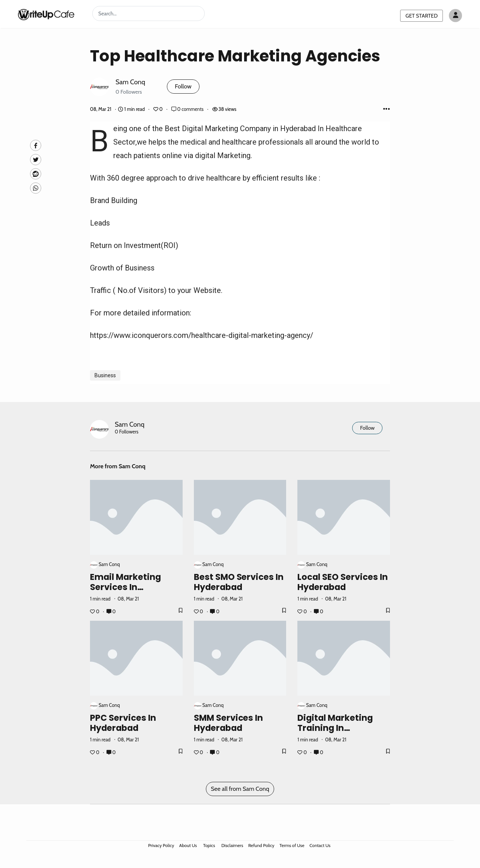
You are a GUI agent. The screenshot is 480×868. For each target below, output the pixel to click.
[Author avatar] (455, 16)
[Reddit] (36, 174)
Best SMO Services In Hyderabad (239, 582)
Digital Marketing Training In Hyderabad (335, 728)
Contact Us (320, 845)
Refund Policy (261, 845)
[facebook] (36, 145)
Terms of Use (292, 845)
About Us (188, 845)
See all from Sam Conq (240, 789)
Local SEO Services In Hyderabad (343, 582)
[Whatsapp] (36, 188)
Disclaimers (232, 845)
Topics (209, 845)
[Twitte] (36, 160)
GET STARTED (421, 16)
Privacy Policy (161, 845)
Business (105, 375)
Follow (183, 86)
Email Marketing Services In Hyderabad (125, 587)
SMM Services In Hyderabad (229, 723)
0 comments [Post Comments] (188, 109)
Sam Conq (130, 82)
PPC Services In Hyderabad (123, 723)
